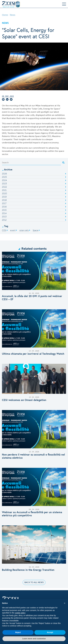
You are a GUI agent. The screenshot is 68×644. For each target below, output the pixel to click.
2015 (4, 210)
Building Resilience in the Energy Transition (28, 570)
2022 (4, 187)
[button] (65, 603)
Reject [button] (18, 632)
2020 (4, 193)
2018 (4, 200)
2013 (4, 217)
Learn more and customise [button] (34, 639)
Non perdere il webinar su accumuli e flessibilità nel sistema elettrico (33, 456)
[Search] (31, 163)
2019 (4, 197)
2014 (4, 213)
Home (5, 15)
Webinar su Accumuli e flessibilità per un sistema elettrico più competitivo (32, 514)
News (13, 15)
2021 (4, 190)
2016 (4, 207)
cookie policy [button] (20, 613)
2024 (4, 180)
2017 (4, 203)
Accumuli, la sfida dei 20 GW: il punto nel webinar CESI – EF (32, 298)
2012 (4, 220)
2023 (4, 184)
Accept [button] (50, 632)
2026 (4, 174)
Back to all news (34, 582)
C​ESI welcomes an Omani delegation (24, 400)
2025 (4, 177)
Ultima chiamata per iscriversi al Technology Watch (33, 354)
